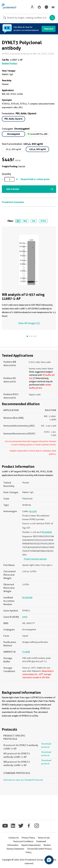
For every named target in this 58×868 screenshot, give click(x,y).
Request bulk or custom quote (35, 179)
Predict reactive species (35, 559)
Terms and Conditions (23, 841)
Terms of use (44, 838)
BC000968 (47, 532)
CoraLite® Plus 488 (37, 134)
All (18, 221)
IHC (34, 221)
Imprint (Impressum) (31, 845)
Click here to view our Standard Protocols (23, 780)
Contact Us (13, 838)
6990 (25, 617)
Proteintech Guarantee (13, 202)
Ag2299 (33, 511)
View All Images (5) (29, 323)
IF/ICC (43, 221)
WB (25, 221)
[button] (49, 860)
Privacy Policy (28, 838)
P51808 (26, 652)
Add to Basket (13, 189)
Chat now (49, 29)
